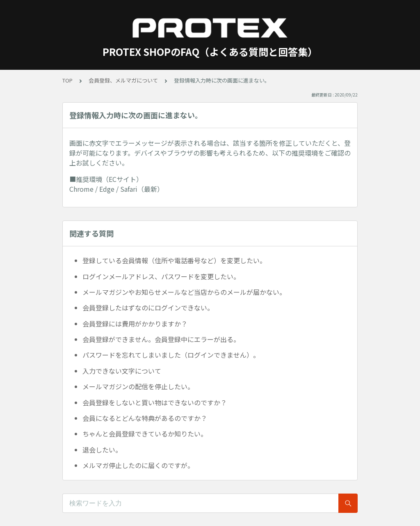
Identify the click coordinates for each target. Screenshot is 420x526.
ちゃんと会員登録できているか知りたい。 (145, 434)
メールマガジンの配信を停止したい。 (138, 386)
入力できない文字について (122, 371)
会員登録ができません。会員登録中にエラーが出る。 (161, 339)
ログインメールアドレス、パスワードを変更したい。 (161, 276)
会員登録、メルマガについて (123, 80)
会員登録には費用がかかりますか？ (135, 324)
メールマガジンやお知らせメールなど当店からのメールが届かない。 (184, 292)
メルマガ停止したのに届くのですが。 (138, 465)
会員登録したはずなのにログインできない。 (148, 308)
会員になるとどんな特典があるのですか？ (145, 418)
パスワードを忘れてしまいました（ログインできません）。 (171, 355)
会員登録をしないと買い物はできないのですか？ (155, 402)
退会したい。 (102, 450)
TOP (67, 80)
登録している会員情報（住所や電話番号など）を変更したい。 (174, 260)
